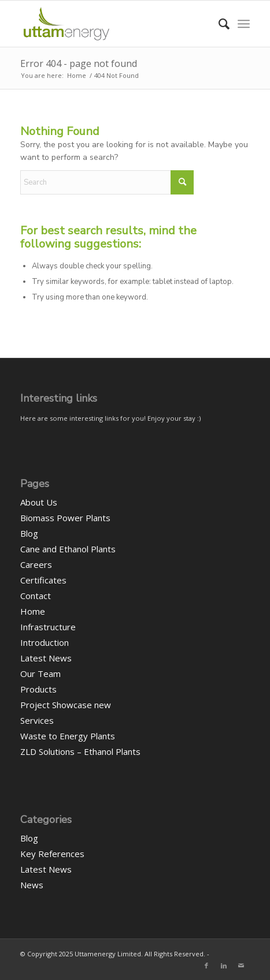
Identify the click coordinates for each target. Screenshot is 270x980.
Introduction (45, 642)
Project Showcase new (66, 705)
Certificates (43, 580)
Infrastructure (48, 627)
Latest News (46, 658)
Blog (29, 533)
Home (33, 611)
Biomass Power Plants (65, 518)
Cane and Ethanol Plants (68, 549)
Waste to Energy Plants (68, 736)
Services (37, 720)
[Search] (218, 24)
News (32, 885)
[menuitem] (218, 24)
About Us (39, 502)
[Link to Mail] (241, 966)
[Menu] (244, 24)
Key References (52, 854)
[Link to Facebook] (206, 966)
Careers (36, 564)
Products (38, 689)
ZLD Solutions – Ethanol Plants (80, 751)
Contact (36, 596)
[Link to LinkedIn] (224, 966)
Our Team (40, 674)
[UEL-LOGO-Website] (112, 24)
